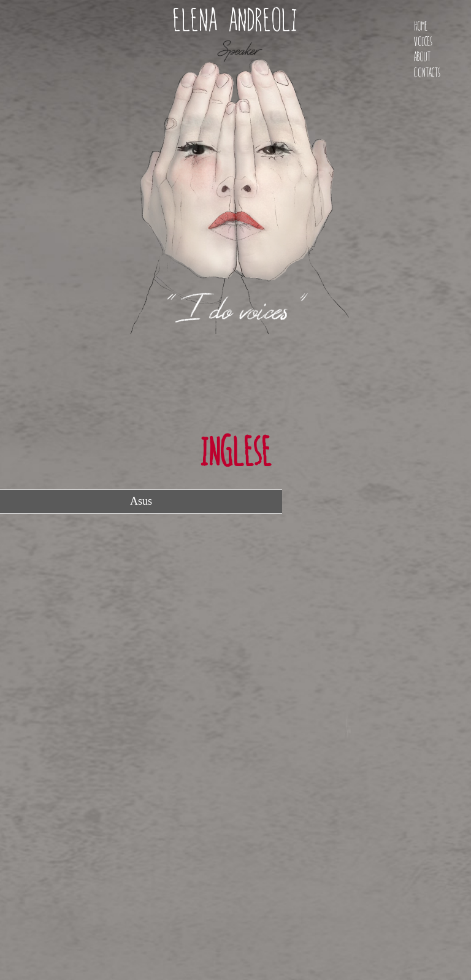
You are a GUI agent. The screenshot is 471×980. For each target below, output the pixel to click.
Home (421, 26)
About (422, 57)
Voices (423, 41)
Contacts (427, 73)
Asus (141, 501)
